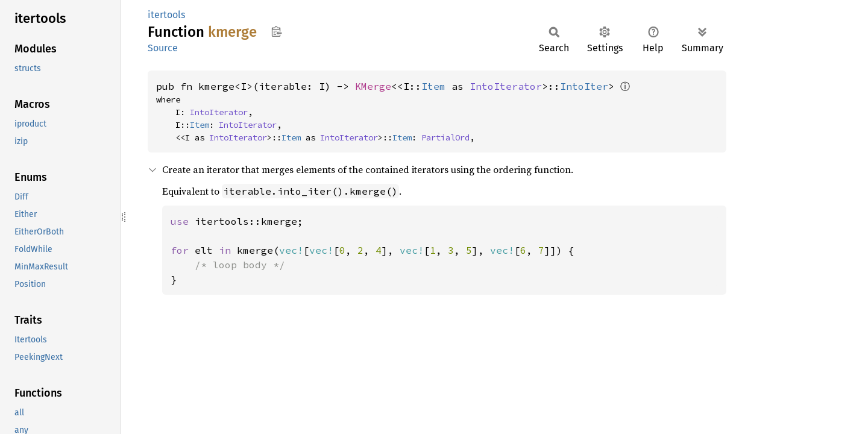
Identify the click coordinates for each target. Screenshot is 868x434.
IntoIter (584, 86)
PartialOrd (445, 137)
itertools (166, 15)
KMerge (373, 86)
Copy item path (276, 31)
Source (163, 48)
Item (433, 86)
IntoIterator (506, 86)
